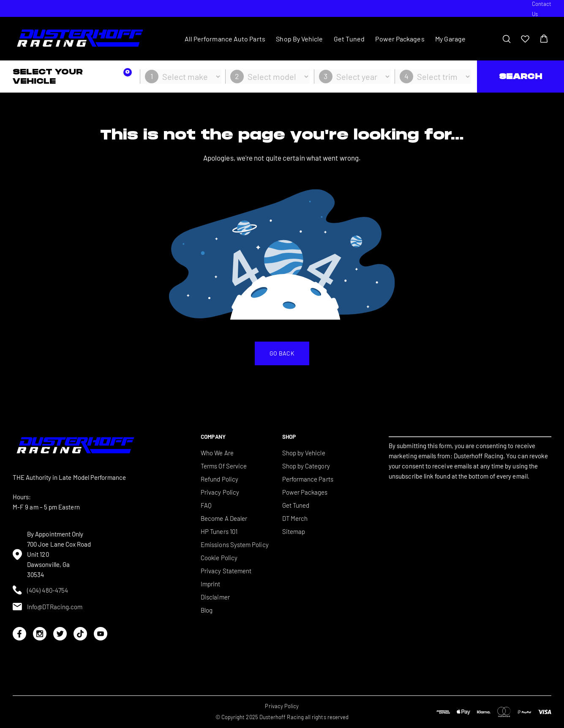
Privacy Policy (220, 492)
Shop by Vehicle (304, 453)
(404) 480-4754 (40, 590)
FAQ (206, 505)
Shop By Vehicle (299, 39)
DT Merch (295, 518)
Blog (207, 610)
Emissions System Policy (235, 545)
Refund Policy (219, 479)
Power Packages (400, 39)
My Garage (450, 39)
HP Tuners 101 (219, 531)
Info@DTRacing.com (48, 607)
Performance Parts (308, 479)
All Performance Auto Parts (225, 39)
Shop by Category (306, 466)
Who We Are (217, 453)
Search (520, 76)
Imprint (211, 584)
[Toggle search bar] (507, 39)
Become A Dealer (224, 518)
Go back (282, 353)
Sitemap (294, 531)
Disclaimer (215, 597)
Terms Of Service (224, 466)
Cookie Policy (219, 558)
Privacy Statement (226, 571)
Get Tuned (349, 39)
